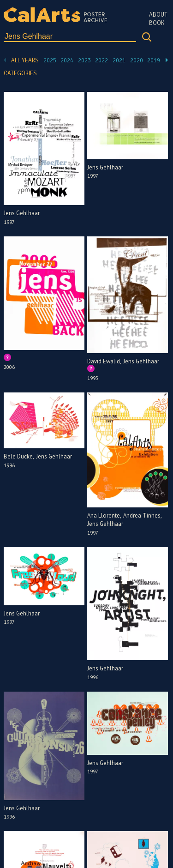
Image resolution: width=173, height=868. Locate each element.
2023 (84, 60)
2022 (101, 60)
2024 (67, 60)
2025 (50, 60)
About (158, 15)
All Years (25, 60)
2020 (137, 60)
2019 (154, 60)
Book (157, 23)
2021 (119, 60)
